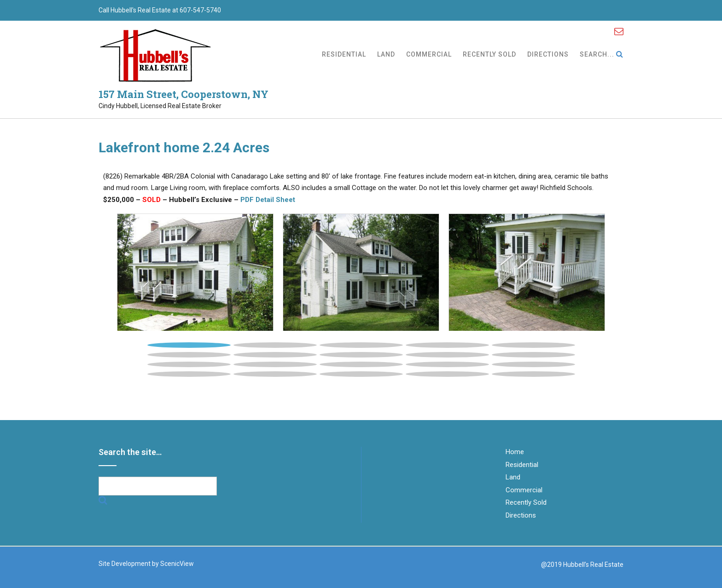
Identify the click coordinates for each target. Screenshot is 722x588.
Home (515, 452)
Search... (602, 55)
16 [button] (189, 374)
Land (386, 55)
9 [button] (447, 355)
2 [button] (275, 345)
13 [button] (361, 364)
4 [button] (447, 345)
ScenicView (177, 564)
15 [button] (533, 364)
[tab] (189, 343)
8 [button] (361, 355)
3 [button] (361, 345)
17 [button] (275, 374)
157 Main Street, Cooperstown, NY (183, 94)
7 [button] (275, 355)
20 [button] (533, 374)
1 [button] (189, 345)
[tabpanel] (195, 272)
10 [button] (533, 355)
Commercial (429, 55)
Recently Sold (489, 55)
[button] (145, 287)
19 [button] (447, 374)
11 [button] (189, 364)
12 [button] (275, 364)
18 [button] (361, 374)
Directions (548, 55)
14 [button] (447, 364)
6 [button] (189, 355)
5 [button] (533, 345)
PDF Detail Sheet (268, 200)
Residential (344, 55)
